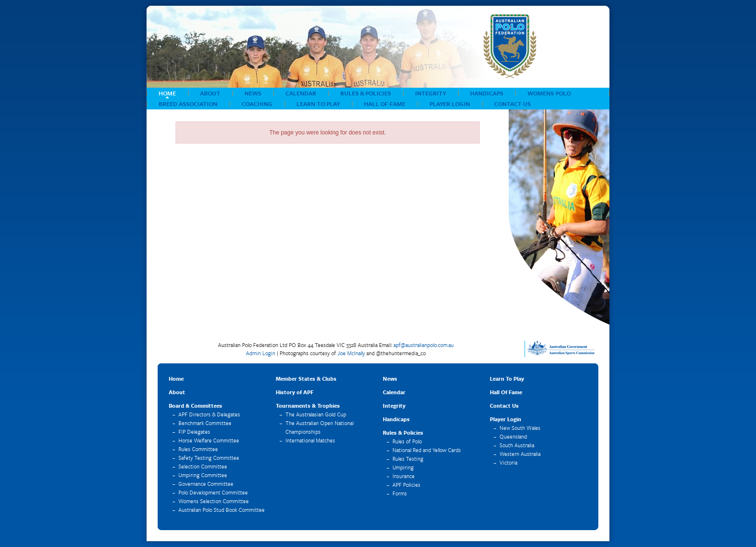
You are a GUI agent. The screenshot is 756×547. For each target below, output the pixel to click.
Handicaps (487, 93)
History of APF (295, 392)
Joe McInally (351, 353)
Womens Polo (549, 93)
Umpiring (403, 467)
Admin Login (261, 353)
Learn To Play (318, 104)
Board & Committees (196, 406)
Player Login (450, 104)
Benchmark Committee (205, 423)
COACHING (257, 104)
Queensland (513, 436)
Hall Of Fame (385, 104)
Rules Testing (408, 459)
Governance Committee (206, 484)
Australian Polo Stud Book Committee (222, 510)
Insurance (404, 476)
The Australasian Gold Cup (316, 414)
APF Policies (406, 485)
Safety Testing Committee (209, 458)
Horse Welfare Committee (209, 440)
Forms (400, 493)
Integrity (431, 93)
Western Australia (520, 454)
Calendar (301, 93)
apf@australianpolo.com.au (424, 345)
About (210, 93)
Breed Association (188, 104)
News (253, 93)
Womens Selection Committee (214, 501)
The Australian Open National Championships (319, 427)
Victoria (508, 462)
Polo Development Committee (213, 492)
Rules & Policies (366, 93)
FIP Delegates (194, 432)
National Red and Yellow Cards (427, 450)
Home (167, 93)
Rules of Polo (407, 441)
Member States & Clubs (306, 379)
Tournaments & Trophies (308, 406)
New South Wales (520, 428)
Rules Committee (198, 449)
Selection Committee (203, 466)
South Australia (517, 445)
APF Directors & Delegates (209, 414)
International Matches (310, 440)
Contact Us (513, 104)
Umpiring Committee (203, 475)
